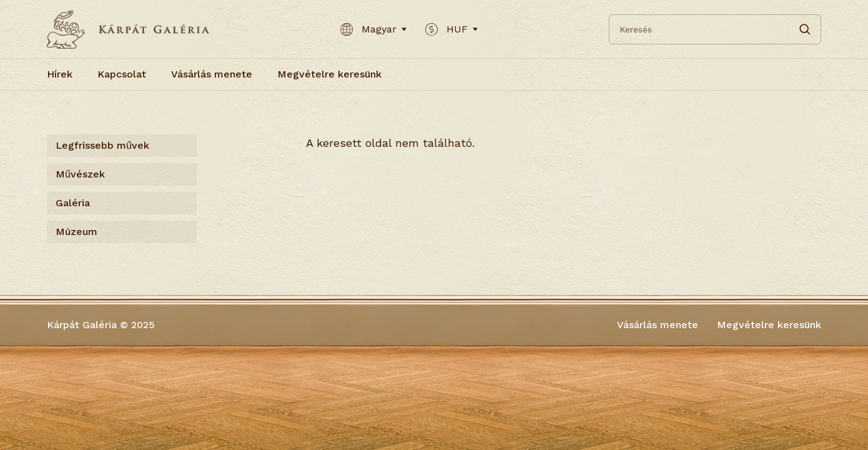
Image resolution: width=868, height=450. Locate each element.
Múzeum (76, 232)
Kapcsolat (122, 74)
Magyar (373, 29)
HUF (451, 29)
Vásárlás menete (212, 74)
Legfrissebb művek (102, 145)
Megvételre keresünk (329, 74)
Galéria (73, 203)
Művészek (80, 174)
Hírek (60, 74)
